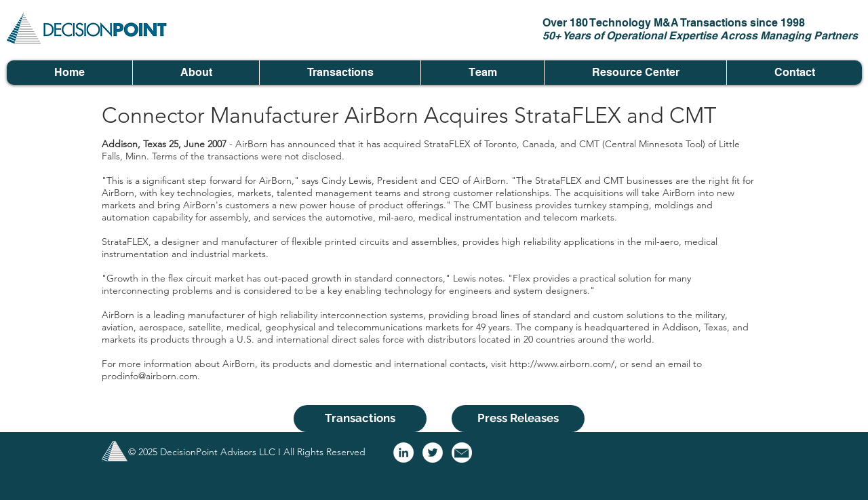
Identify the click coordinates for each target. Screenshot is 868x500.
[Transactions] (360, 419)
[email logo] (462, 453)
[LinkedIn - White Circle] (403, 453)
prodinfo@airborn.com (150, 376)
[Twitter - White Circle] (433, 453)
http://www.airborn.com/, (563, 364)
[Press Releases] (518, 419)
